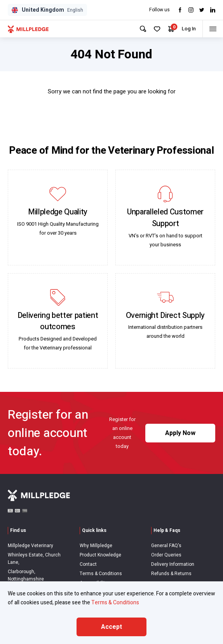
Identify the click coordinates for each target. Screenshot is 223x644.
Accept (111, 627)
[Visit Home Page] (28, 29)
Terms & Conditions (101, 574)
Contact (88, 564)
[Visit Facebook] (180, 10)
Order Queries (166, 555)
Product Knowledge (100, 555)
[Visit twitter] (202, 10)
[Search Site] (139, 29)
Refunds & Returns (171, 574)
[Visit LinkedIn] (213, 10)
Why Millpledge (96, 546)
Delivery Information (173, 564)
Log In (185, 29)
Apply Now (180, 433)
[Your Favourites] (154, 29)
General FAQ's (166, 546)
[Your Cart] (168, 29)
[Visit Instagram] (191, 10)
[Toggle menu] (212, 29)
